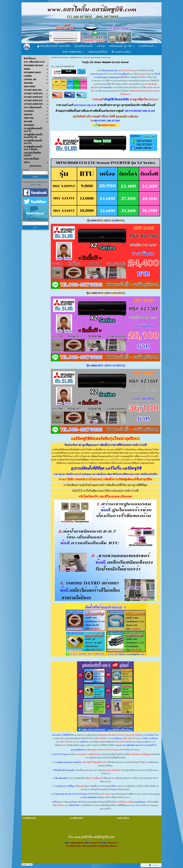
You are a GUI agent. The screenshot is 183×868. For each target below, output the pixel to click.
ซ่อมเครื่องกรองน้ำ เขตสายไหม (59, 58)
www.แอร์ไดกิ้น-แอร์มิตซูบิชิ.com (119, 460)
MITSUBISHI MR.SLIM (76, 58)
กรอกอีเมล (26, 170)
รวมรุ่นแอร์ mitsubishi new (65, 66)
